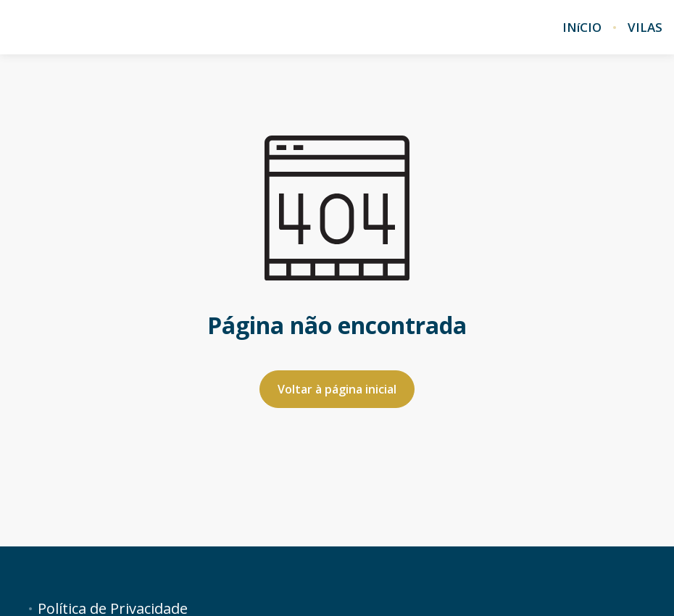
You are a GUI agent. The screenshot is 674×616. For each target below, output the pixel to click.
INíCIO (582, 28)
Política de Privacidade (113, 609)
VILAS (645, 28)
